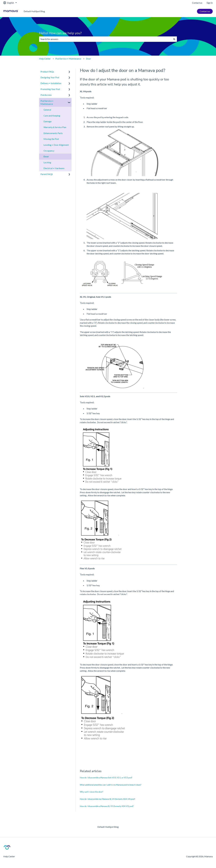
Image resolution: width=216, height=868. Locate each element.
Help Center (45, 59)
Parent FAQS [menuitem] (47, 174)
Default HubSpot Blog (34, 11)
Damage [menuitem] (48, 121)
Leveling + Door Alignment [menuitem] (56, 145)
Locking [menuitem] (47, 162)
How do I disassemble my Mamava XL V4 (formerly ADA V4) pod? (108, 799)
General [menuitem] (47, 110)
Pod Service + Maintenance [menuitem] (47, 102)
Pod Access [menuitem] (46, 95)
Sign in (210, 3)
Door (88, 59)
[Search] (174, 39)
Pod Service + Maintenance (68, 59)
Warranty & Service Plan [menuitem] (55, 127)
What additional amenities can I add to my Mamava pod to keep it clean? (111, 785)
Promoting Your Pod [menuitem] (50, 89)
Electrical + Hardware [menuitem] (54, 168)
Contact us (197, 3)
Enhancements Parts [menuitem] (53, 133)
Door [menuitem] (46, 156)
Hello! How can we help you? (60, 33)
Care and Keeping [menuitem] (52, 116)
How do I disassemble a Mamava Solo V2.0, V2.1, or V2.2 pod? (106, 778)
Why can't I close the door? (92, 792)
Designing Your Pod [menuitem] (50, 77)
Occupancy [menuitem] (49, 151)
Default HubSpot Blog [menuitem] (108, 827)
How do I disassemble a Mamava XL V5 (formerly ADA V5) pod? (107, 806)
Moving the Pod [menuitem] (51, 139)
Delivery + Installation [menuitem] (51, 83)
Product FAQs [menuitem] (47, 72)
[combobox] (105, 39)
